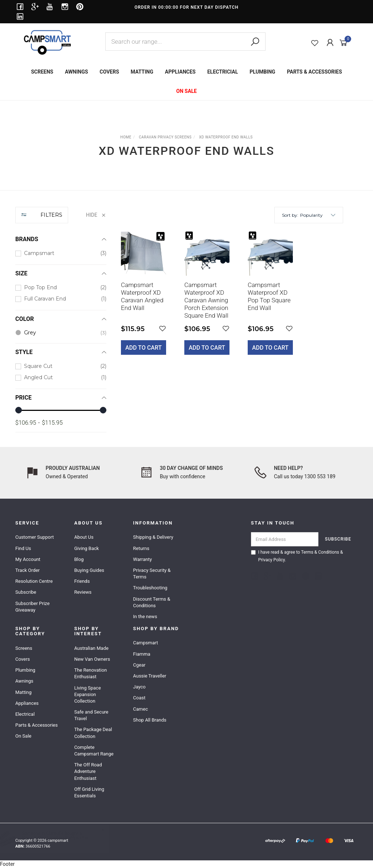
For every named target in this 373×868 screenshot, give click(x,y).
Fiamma (142, 654)
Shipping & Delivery (153, 537)
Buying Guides (89, 570)
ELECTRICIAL (223, 72)
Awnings (24, 681)
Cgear (139, 665)
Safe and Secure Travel (91, 715)
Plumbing (25, 670)
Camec (140, 709)
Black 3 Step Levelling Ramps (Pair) (64, 838)
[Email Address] (285, 539)
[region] (61, 320)
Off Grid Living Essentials (89, 792)
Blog (79, 559)
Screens (24, 648)
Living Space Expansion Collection (88, 694)
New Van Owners (92, 659)
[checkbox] (61, 253)
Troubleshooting (150, 588)
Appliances (27, 703)
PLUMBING (262, 72)
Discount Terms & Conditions (152, 602)
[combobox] (185, 42)
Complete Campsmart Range (94, 751)
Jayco (139, 687)
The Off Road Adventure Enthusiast (88, 771)
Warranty (142, 559)
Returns (141, 548)
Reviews (83, 592)
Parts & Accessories (36, 725)
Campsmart (145, 643)
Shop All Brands (150, 720)
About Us (84, 537)
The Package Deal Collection (93, 733)
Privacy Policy (272, 560)
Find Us (23, 548)
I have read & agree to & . (297, 556)
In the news (145, 616)
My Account (28, 559)
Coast (139, 698)
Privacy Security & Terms (152, 574)
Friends (82, 581)
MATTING (142, 72)
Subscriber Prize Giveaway (32, 607)
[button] (318, 215)
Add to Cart (144, 348)
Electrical (25, 714)
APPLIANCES (180, 72)
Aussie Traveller (150, 676)
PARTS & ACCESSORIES (315, 72)
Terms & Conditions (320, 552)
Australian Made (91, 648)
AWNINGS (76, 72)
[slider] (19, 410)
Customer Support (35, 537)
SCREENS (42, 72)
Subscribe (26, 592)
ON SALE (187, 91)
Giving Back (87, 548)
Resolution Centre (34, 581)
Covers (23, 659)
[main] (232, 298)
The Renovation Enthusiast (91, 673)
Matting (23, 692)
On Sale (23, 736)
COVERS (109, 72)
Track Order (28, 570)
